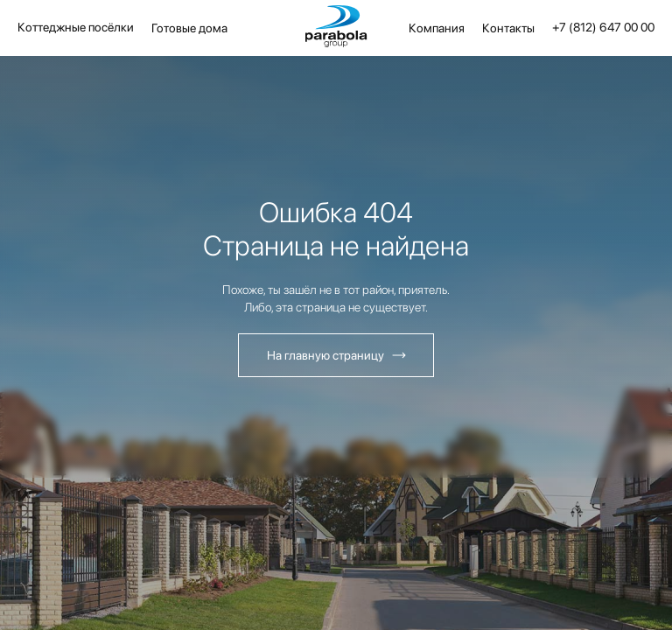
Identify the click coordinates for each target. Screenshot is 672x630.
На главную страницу (325, 355)
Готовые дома (189, 28)
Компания (437, 28)
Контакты (508, 28)
